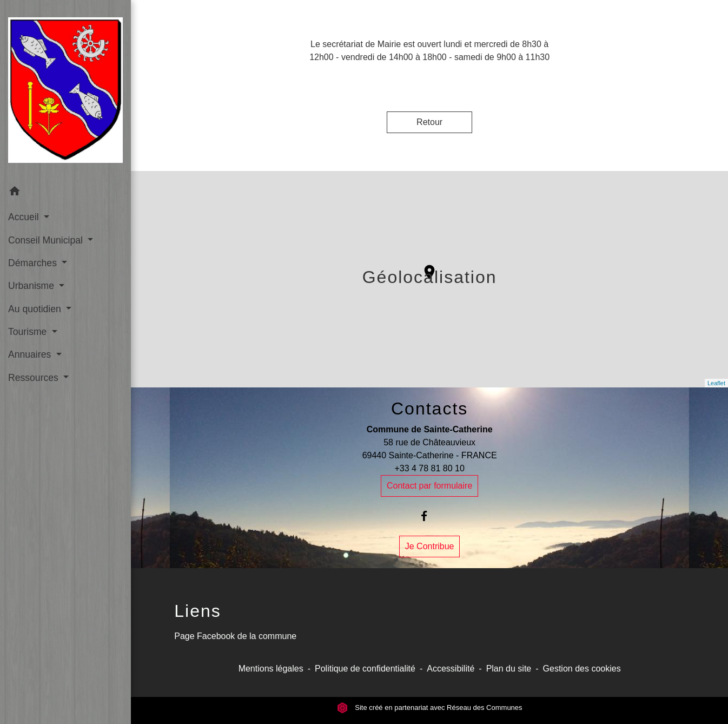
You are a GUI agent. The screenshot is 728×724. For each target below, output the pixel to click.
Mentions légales (271, 669)
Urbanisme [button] (32, 286)
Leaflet (716, 383)
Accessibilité (451, 669)
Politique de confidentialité (365, 669)
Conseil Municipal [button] (47, 240)
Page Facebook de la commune (235, 636)
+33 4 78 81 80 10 (429, 468)
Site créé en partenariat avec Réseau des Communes (430, 707)
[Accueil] (65, 90)
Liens (198, 611)
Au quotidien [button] (36, 309)
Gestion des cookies (582, 669)
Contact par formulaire (429, 486)
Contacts (429, 409)
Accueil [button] (25, 217)
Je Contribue (430, 546)
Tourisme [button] (29, 332)
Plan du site (509, 669)
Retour (429, 122)
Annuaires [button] (31, 354)
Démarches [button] (34, 263)
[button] (65, 193)
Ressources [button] (35, 378)
